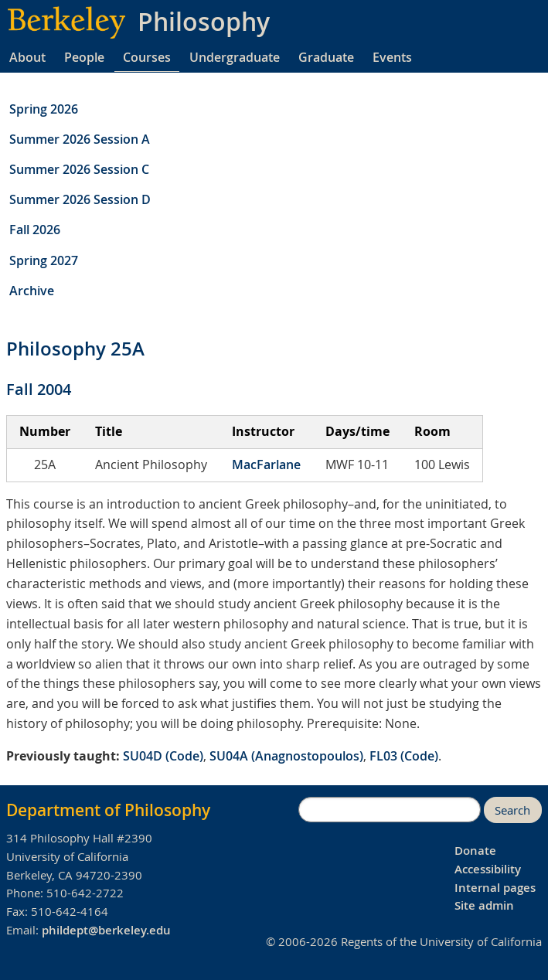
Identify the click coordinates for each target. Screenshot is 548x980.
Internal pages (495, 888)
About (27, 57)
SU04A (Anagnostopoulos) (286, 756)
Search (512, 810)
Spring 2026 (44, 109)
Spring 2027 (44, 260)
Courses (147, 57)
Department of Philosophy (108, 810)
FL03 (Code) (404, 756)
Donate (475, 851)
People (84, 57)
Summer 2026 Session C (79, 169)
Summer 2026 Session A (80, 139)
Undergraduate (235, 57)
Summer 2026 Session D (80, 199)
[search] (390, 810)
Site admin (484, 905)
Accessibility (488, 869)
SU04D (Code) (163, 756)
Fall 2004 (39, 389)
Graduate (326, 57)
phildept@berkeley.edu (106, 930)
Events (392, 57)
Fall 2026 (35, 230)
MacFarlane (266, 464)
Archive (32, 291)
